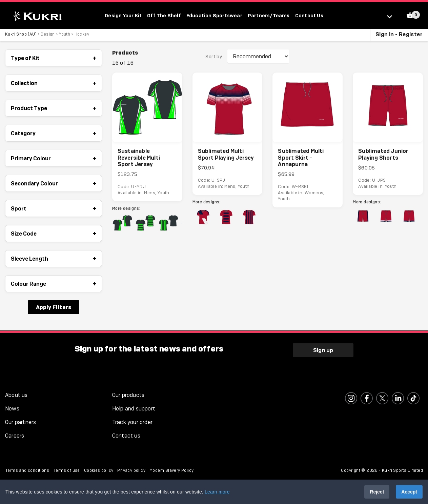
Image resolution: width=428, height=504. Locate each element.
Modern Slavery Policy (171, 468)
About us (16, 393)
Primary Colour (54, 160)
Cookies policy (99, 468)
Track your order (132, 420)
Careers (15, 434)
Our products (128, 393)
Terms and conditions (27, 468)
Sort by (214, 58)
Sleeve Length (54, 260)
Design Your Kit (123, 15)
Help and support (134, 407)
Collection (54, 84)
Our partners (21, 420)
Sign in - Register (399, 36)
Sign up (323, 348)
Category (54, 135)
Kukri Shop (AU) (21, 36)
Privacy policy (131, 468)
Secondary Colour (54, 185)
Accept (409, 492)
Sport (54, 210)
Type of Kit (54, 59)
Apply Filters (54, 308)
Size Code (54, 235)
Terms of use (67, 468)
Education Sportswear (214, 15)
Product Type (54, 109)
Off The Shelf (164, 15)
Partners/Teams (269, 15)
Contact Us (309, 15)
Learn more (217, 492)
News (12, 407)
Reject (377, 492)
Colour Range (54, 285)
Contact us (126, 434)
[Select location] (393, 16)
